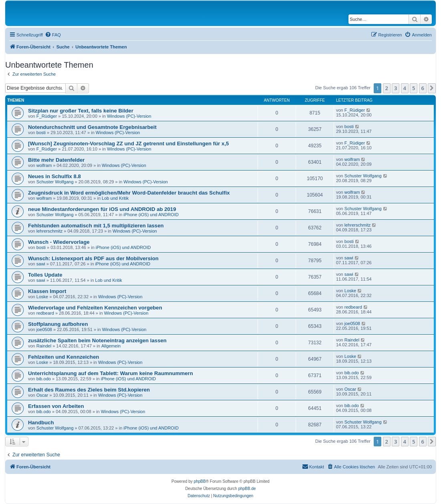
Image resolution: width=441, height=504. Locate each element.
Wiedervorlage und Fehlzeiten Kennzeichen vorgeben (95, 308)
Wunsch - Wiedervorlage (59, 242)
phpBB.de (247, 489)
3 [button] (396, 88)
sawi (41, 264)
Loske (42, 297)
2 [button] (387, 88)
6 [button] (423, 88)
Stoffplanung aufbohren (58, 324)
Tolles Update (45, 275)
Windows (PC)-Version (129, 116)
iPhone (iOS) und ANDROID (151, 215)
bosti (41, 133)
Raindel (44, 346)
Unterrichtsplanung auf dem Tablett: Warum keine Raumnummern (111, 373)
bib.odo (44, 379)
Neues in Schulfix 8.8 (54, 176)
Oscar (42, 395)
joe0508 (44, 329)
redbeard (45, 313)
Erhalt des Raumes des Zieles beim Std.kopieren (89, 390)
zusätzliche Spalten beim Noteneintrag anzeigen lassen (97, 340)
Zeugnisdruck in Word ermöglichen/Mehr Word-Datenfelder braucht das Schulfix (129, 193)
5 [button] (414, 88)
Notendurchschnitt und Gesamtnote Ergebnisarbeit (92, 127)
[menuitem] (53, 35)
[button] (432, 88)
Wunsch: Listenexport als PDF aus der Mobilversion (93, 258)
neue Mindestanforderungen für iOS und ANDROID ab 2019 (102, 209)
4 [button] (405, 88)
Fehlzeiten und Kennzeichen (63, 357)
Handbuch (41, 423)
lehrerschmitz (49, 231)
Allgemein (111, 346)
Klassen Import (47, 291)
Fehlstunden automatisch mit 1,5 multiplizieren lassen (96, 226)
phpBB (200, 481)
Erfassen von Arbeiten (56, 406)
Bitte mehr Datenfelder (56, 160)
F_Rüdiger (47, 116)
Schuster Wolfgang (55, 182)
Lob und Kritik (115, 198)
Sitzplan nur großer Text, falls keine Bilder (81, 111)
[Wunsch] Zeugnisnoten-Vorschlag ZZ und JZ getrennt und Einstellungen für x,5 (128, 144)
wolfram (44, 165)
